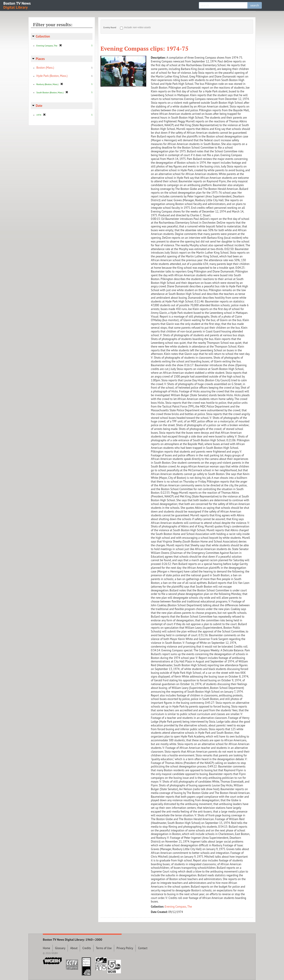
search (255, 5)
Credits (87, 948)
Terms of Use (104, 948)
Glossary (60, 948)
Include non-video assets (137, 27)
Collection (43, 36)
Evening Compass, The (178, 907)
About (74, 948)
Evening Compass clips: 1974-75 (144, 48)
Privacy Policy (125, 948)
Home (46, 948)
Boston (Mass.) (45, 68)
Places (40, 59)
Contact (143, 948)
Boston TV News (17, 5)
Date (39, 106)
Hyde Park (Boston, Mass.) (52, 76)
